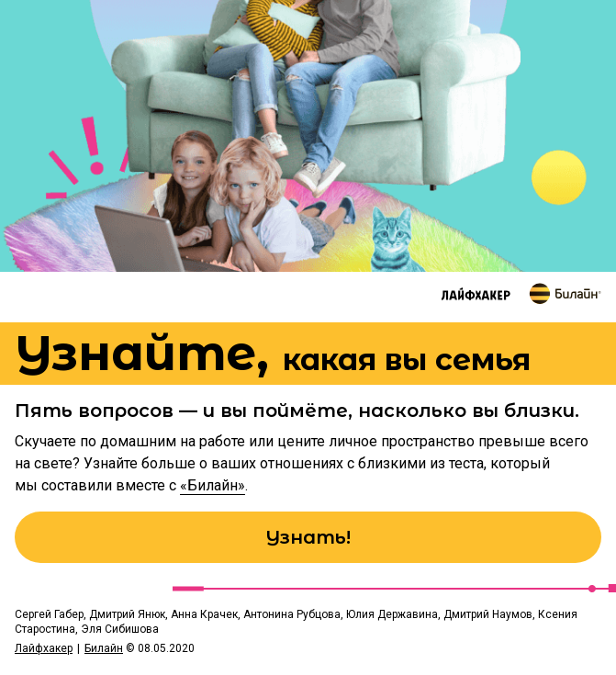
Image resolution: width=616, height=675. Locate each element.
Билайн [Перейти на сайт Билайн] (104, 648)
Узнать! (308, 537)
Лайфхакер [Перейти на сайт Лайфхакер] (44, 648)
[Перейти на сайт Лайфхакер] (476, 294)
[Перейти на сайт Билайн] (565, 293)
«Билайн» (213, 485)
